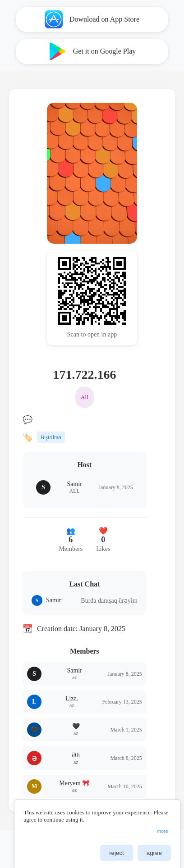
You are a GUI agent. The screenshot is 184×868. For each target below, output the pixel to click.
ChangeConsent (163, 845)
